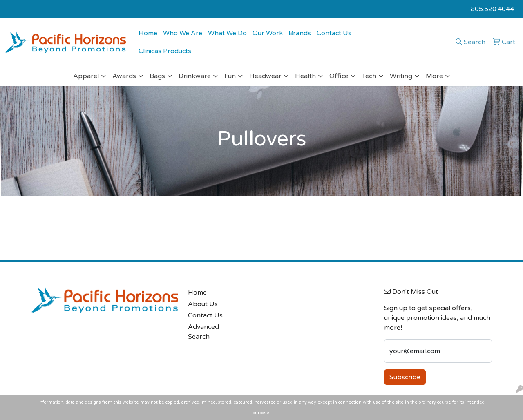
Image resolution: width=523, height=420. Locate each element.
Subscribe (405, 377)
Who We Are (183, 33)
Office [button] (339, 76)
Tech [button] (369, 76)
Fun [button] (230, 76)
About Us (203, 304)
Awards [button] (124, 76)
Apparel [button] (86, 76)
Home (148, 33)
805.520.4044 (492, 9)
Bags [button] (157, 76)
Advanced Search (203, 332)
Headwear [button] (265, 76)
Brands (300, 33)
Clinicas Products (165, 51)
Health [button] (305, 76)
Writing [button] (401, 76)
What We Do (227, 33)
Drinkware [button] (195, 76)
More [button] (434, 76)
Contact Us (334, 33)
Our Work (268, 33)
